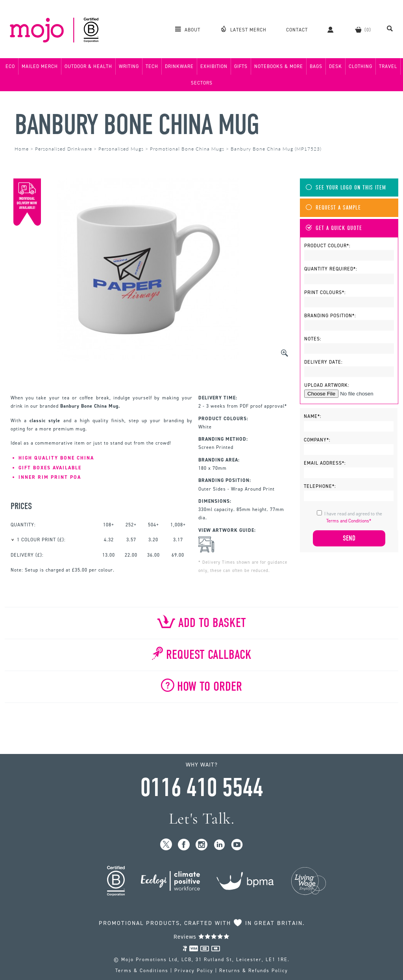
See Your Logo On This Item (346, 188)
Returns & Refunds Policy (254, 971)
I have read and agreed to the (353, 517)
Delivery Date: (324, 362)
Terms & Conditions (142, 971)
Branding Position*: (330, 316)
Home (22, 149)
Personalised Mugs (121, 149)
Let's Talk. (202, 819)
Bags (316, 66)
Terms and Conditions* (349, 521)
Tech (152, 66)
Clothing (360, 66)
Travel (388, 66)
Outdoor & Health (88, 66)
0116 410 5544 (201, 788)
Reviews (202, 937)
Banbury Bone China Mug (137, 125)
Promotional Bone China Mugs (187, 149)
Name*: (313, 416)
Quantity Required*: (331, 269)
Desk (336, 66)
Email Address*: (325, 463)
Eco (10, 66)
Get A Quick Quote (334, 228)
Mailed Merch (40, 66)
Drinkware (179, 66)
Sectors (202, 83)
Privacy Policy (194, 971)
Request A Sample (333, 208)
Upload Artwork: (327, 385)
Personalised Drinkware (64, 149)
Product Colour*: (327, 246)
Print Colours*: (325, 292)
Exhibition (214, 66)
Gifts (241, 66)
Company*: (317, 440)
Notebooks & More (279, 66)
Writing (129, 66)
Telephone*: (320, 486)
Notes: (313, 339)
